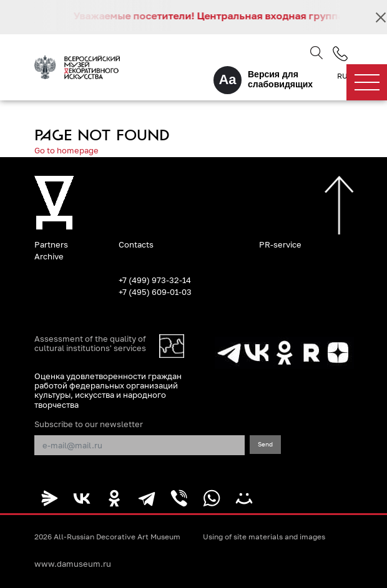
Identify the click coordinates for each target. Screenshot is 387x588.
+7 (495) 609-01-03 (155, 292)
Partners (51, 244)
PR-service (280, 244)
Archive (49, 256)
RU (342, 76)
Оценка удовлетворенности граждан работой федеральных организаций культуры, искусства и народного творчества (108, 390)
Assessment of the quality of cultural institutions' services (90, 344)
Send (265, 444)
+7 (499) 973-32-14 (155, 280)
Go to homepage (66, 150)
